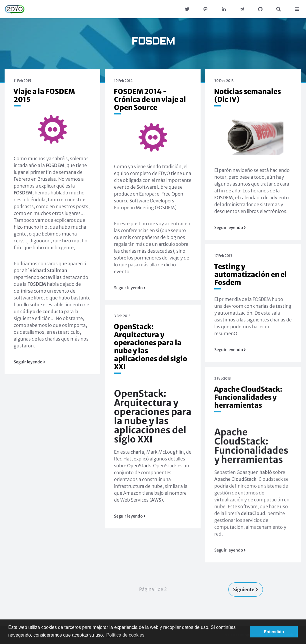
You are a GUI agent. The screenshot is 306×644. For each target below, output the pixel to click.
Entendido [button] (274, 632)
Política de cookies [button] (125, 635)
